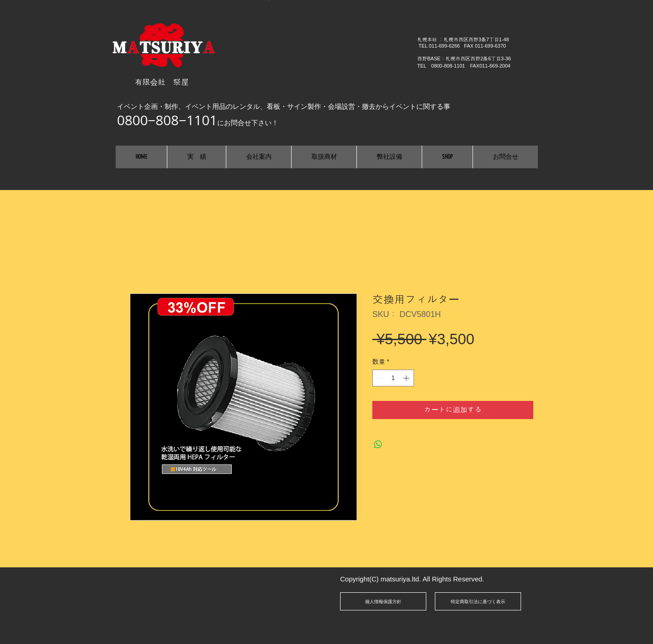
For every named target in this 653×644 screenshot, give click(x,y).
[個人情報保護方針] (383, 601)
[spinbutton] (393, 378)
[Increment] (407, 378)
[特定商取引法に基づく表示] (478, 601)
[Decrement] (379, 378)
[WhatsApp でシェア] (378, 444)
